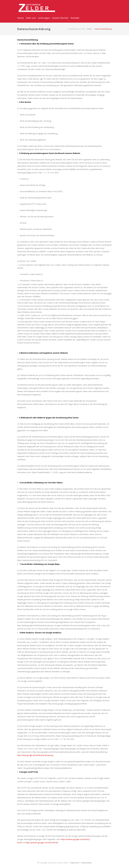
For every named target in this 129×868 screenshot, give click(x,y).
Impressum (75, 863)
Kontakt (75, 18)
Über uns (31, 18)
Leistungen (44, 18)
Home (20, 18)
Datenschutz (87, 863)
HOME (89, 29)
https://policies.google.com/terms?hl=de (42, 843)
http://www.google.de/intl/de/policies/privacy (35, 755)
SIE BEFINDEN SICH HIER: (77, 29)
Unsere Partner (60, 18)
